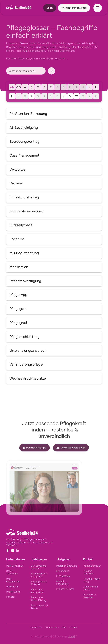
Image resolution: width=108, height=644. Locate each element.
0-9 (18, 93)
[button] (98, 8)
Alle (12, 93)
